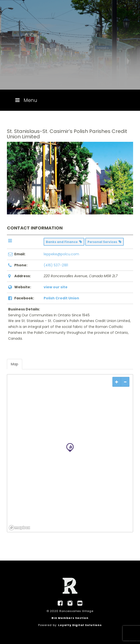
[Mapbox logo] (19, 528)
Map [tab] (15, 364)
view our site (56, 287)
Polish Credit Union (61, 298)
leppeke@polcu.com (61, 254)
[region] (70, 453)
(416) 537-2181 (56, 265)
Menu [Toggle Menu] (26, 100)
